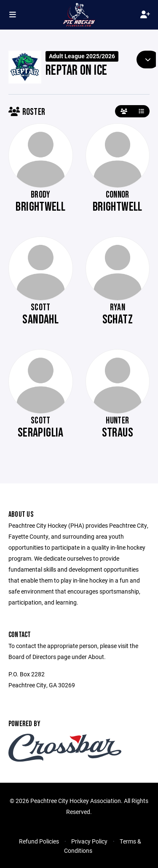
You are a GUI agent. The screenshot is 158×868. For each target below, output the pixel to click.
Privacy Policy (89, 841)
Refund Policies (39, 841)
